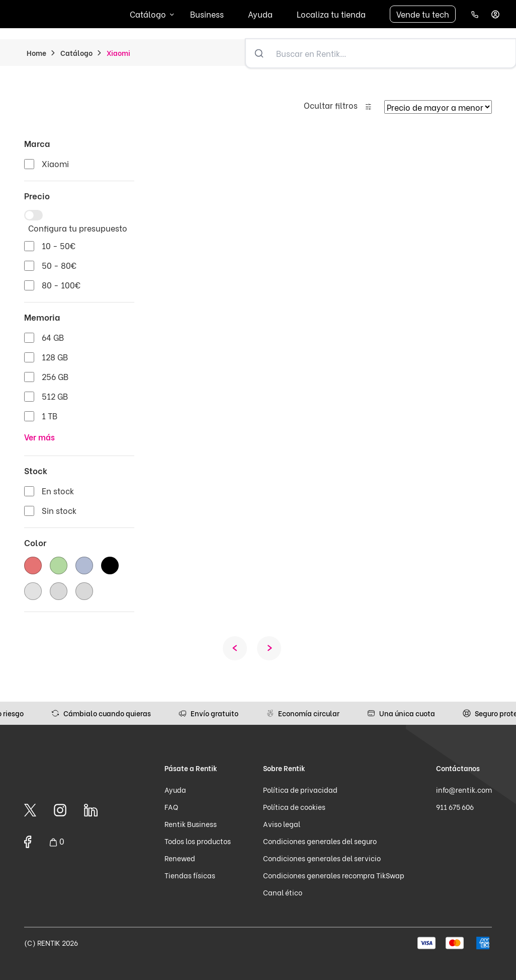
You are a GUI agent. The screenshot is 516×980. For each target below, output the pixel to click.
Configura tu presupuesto (78, 228)
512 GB (55, 396)
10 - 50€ (59, 245)
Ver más (39, 437)
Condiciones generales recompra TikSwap (334, 875)
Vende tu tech (423, 14)
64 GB (53, 337)
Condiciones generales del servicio (322, 858)
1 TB (50, 416)
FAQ (171, 807)
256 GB (55, 376)
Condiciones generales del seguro (320, 841)
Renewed (180, 858)
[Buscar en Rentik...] (394, 53)
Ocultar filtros (331, 105)
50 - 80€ (59, 265)
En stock (58, 491)
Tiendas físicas (190, 875)
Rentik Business (191, 824)
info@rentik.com (464, 789)
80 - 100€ (61, 285)
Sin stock (59, 510)
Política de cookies (294, 807)
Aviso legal (282, 824)
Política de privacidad (300, 789)
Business (207, 14)
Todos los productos (198, 841)
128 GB (55, 357)
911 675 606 (455, 807)
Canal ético (283, 892)
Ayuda (260, 14)
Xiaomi (55, 163)
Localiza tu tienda (331, 14)
